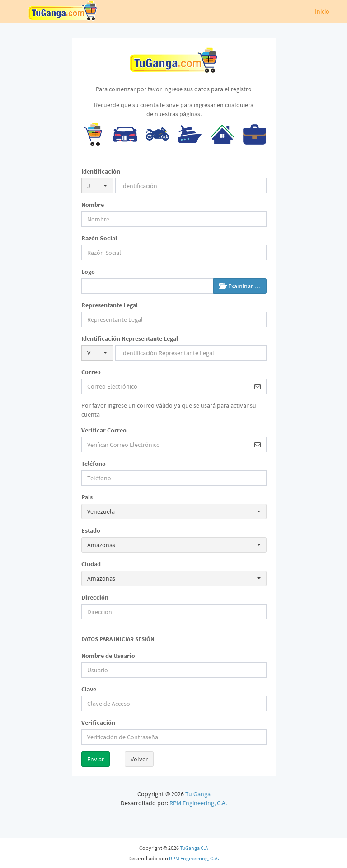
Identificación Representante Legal (130, 338)
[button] (97, 186)
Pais (87, 497)
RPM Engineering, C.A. (198, 803)
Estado (91, 530)
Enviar (96, 759)
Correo (91, 372)
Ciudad (91, 564)
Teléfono (94, 464)
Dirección (95, 597)
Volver (139, 759)
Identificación (101, 171)
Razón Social (99, 238)
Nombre (93, 205)
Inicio (322, 11)
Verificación (98, 723)
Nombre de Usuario (108, 656)
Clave (89, 689)
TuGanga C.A (194, 848)
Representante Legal (110, 305)
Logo (88, 272)
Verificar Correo (104, 430)
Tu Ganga (198, 794)
